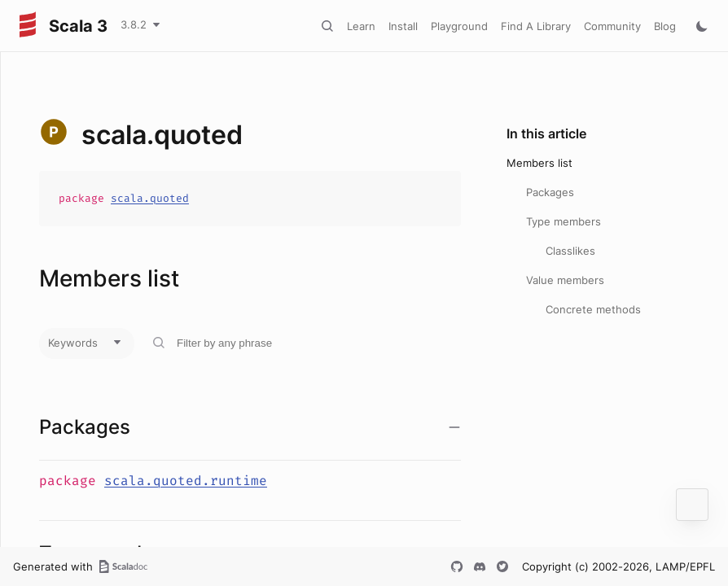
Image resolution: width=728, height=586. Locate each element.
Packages (550, 192)
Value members (565, 280)
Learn (361, 26)
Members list (539, 163)
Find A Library (536, 26)
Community (612, 26)
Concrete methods (593, 309)
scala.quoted (150, 198)
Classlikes (570, 251)
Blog (665, 26)
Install (403, 26)
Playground (459, 26)
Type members (564, 221)
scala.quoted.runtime (186, 481)
